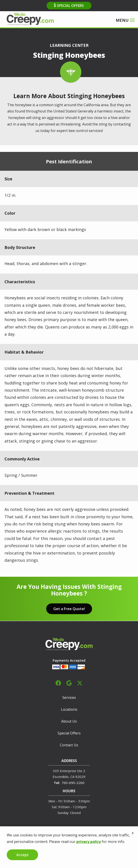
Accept (23, 855)
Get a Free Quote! (69, 609)
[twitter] (80, 682)
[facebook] (58, 682)
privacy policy (89, 842)
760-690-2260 (73, 783)
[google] (69, 682)
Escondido (61, 777)
